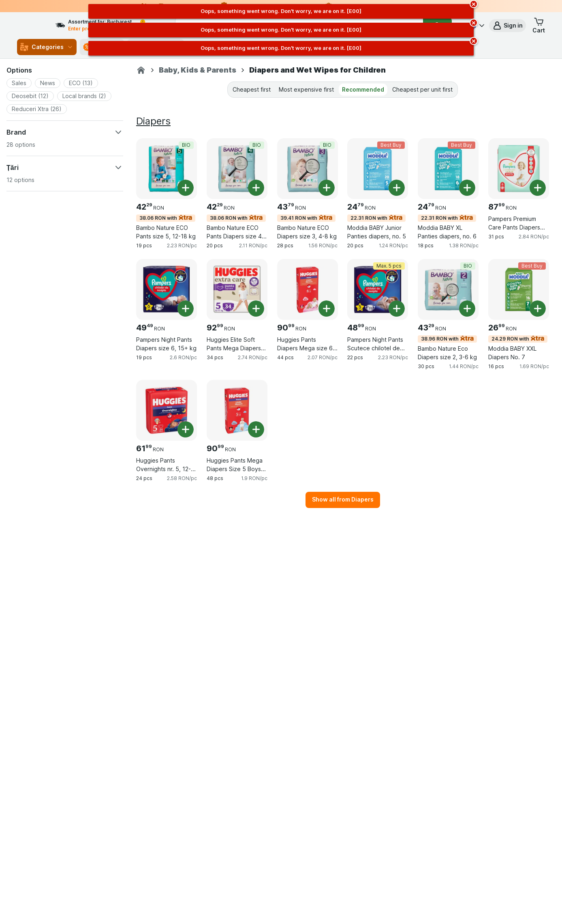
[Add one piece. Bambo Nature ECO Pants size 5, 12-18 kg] (186, 188)
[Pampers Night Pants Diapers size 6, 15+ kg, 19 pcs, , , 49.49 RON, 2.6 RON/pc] (167, 289)
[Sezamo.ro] (141, 70)
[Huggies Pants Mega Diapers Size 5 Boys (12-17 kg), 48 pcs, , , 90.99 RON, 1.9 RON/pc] (237, 410)
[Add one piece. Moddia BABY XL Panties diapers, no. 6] (467, 188)
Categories (47, 47)
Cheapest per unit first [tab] (422, 89)
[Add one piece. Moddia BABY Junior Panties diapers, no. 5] (397, 188)
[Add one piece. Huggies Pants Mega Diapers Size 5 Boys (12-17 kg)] (256, 429)
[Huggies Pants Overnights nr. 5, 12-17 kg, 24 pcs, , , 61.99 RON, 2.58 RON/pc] (167, 410)
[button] (508, 26)
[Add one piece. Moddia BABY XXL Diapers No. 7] (538, 309)
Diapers (153, 121)
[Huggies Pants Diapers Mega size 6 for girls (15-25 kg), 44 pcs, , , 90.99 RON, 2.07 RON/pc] (308, 289)
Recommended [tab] (363, 89)
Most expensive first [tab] (306, 89)
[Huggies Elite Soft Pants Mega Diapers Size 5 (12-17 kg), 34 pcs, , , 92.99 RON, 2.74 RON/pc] (237, 289)
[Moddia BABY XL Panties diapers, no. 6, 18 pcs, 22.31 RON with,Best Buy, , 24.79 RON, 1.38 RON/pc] (448, 169)
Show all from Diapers (343, 499)
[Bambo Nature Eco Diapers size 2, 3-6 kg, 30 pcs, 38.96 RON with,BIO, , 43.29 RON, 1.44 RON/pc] (448, 289)
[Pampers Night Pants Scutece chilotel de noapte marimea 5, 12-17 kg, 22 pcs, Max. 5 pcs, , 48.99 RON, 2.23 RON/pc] (378, 289)
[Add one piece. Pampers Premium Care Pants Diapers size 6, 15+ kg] (538, 188)
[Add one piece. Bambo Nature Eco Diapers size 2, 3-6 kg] (467, 309)
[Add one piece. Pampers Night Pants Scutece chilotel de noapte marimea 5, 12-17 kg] (397, 309)
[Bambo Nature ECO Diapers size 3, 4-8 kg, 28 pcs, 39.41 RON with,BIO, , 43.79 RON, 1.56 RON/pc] (308, 169)
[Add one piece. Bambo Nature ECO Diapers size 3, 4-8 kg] (327, 188)
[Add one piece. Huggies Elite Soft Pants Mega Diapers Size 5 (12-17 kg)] (256, 309)
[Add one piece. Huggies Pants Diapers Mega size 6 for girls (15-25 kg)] (327, 309)
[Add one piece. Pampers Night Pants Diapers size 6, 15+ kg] (186, 309)
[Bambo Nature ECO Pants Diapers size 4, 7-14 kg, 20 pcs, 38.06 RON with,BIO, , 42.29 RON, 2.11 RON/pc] (237, 169)
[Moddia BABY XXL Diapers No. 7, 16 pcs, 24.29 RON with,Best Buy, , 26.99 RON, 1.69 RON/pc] (519, 289)
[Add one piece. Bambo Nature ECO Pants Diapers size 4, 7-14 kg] (256, 188)
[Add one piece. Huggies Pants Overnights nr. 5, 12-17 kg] (186, 429)
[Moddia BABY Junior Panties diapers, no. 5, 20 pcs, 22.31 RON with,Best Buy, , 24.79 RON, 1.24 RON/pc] (378, 169)
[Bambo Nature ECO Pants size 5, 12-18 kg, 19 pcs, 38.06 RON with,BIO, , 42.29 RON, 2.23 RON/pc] (167, 169)
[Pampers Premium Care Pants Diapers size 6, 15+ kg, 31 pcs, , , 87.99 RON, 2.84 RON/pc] (519, 169)
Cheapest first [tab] (252, 89)
